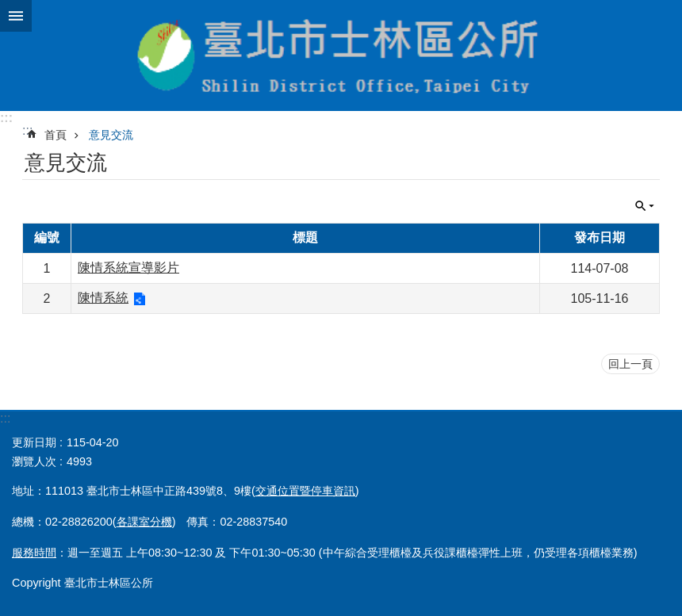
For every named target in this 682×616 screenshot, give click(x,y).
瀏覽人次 (34, 461)
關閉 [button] (16, 16)
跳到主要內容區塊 (8, 8)
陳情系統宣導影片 (128, 268)
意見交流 (111, 135)
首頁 (56, 135)
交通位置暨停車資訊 (305, 491)
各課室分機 (144, 522)
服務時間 (34, 553)
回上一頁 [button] (630, 364)
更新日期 (34, 442)
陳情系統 (103, 298)
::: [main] (27, 130)
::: (6, 118)
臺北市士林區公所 (341, 55)
